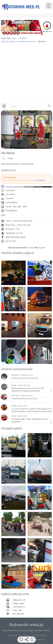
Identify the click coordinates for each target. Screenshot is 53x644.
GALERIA (38, 630)
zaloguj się (41, 180)
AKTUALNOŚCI (27, 630)
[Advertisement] (26, 72)
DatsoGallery (37, 248)
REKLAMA (8, 630)
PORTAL (16, 630)
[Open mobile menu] (49, 6)
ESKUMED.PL (14, 640)
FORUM (46, 630)
